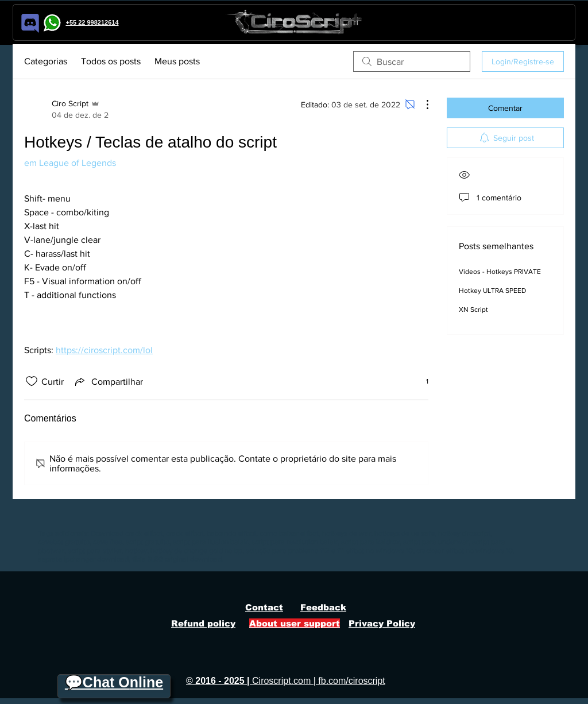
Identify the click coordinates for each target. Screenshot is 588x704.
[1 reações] (421, 382)
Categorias (46, 61)
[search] (412, 61)
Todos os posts (111, 61)
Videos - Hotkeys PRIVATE (500, 272)
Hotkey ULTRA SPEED (492, 291)
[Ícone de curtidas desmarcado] (32, 381)
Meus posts (177, 61)
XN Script (473, 310)
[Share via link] (108, 381)
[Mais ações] (421, 105)
